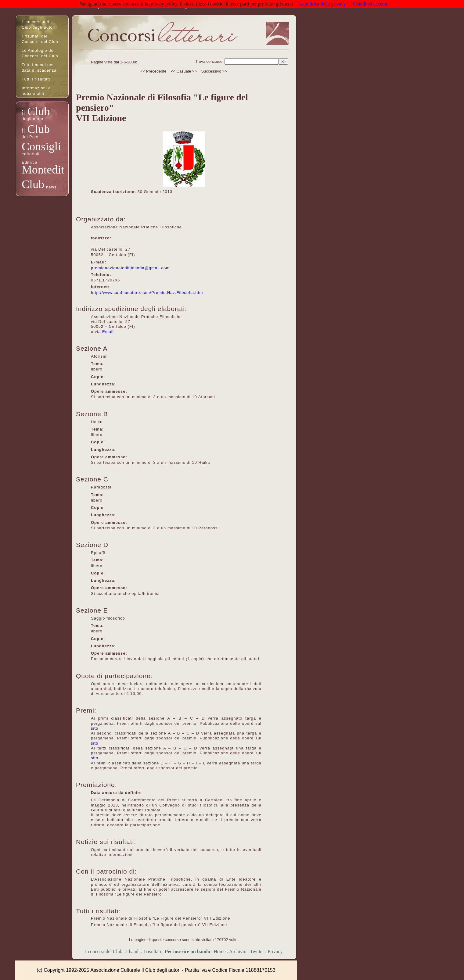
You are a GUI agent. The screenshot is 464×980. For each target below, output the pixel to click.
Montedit (43, 170)
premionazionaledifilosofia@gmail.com (130, 268)
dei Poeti (31, 137)
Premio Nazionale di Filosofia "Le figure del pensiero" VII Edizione (159, 925)
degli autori (33, 119)
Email (108, 332)
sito (95, 728)
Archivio (238, 951)
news (51, 187)
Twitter (257, 951)
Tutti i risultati (36, 79)
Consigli (41, 146)
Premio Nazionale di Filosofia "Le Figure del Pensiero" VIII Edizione (161, 918)
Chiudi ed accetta (370, 4)
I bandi (133, 951)
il (24, 113)
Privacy (275, 951)
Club (38, 111)
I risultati (152, 951)
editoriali (31, 154)
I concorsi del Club (104, 951)
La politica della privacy (322, 4)
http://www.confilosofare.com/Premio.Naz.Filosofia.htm (147, 293)
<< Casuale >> (184, 71)
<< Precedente (153, 71)
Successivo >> (214, 71)
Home (219, 951)
